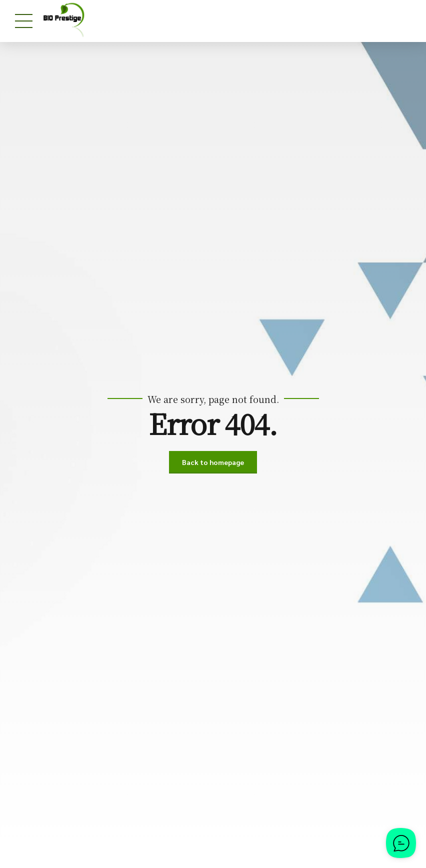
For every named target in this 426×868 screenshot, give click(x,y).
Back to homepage (213, 462)
